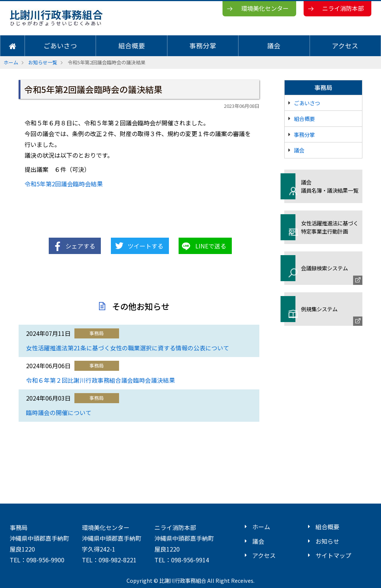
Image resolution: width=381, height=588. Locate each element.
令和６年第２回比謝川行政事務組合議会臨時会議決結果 (100, 380)
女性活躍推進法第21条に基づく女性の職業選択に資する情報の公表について (128, 348)
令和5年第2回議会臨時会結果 (64, 184)
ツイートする (145, 246)
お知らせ (327, 541)
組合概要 (132, 46)
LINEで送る (211, 246)
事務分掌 (203, 46)
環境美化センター (265, 8)
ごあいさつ (60, 46)
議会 (274, 46)
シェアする (80, 246)
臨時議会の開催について (59, 413)
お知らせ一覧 (43, 62)
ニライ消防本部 (343, 8)
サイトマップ (333, 555)
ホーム (11, 62)
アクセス (345, 46)
